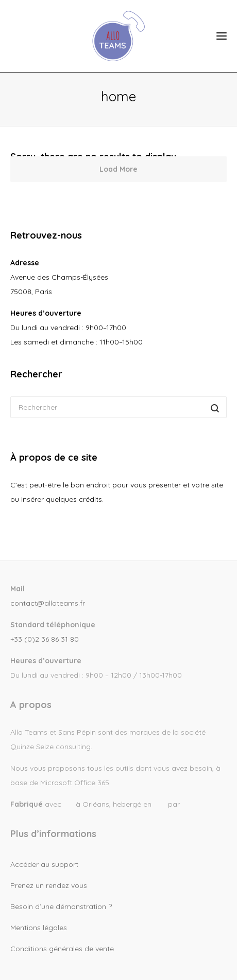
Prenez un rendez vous (49, 885)
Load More (118, 169)
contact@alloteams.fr (48, 603)
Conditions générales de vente (62, 949)
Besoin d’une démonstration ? (61, 906)
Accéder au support (44, 864)
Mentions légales (39, 928)
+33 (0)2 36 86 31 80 (45, 639)
